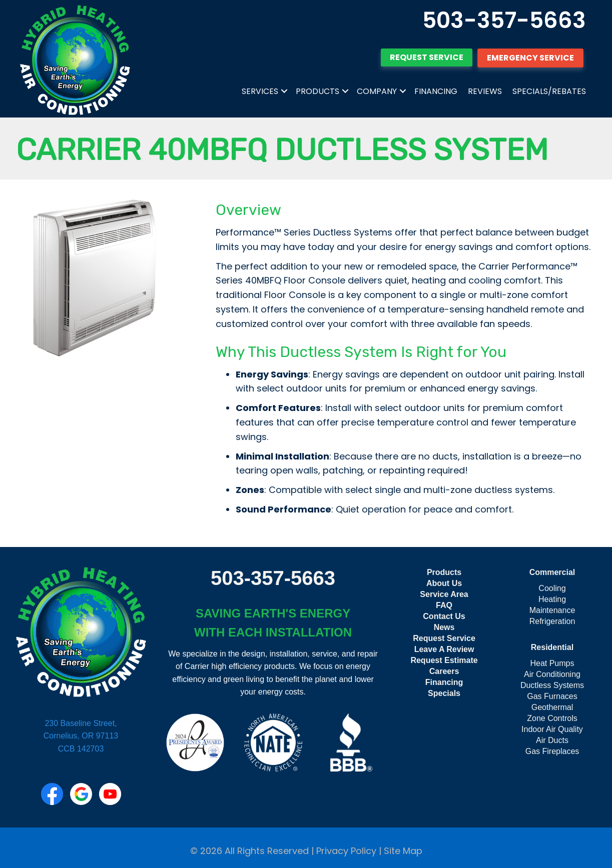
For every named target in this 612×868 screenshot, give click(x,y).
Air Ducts (552, 740)
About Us (444, 583)
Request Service (444, 638)
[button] (284, 91)
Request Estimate (444, 660)
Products (318, 91)
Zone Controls (552, 718)
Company (377, 91)
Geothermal (552, 707)
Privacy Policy (346, 851)
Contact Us (444, 616)
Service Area (444, 594)
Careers (444, 671)
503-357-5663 (504, 20)
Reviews (485, 91)
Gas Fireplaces (552, 751)
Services (260, 91)
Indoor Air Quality (552, 729)
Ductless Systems (552, 685)
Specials (444, 693)
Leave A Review (444, 649)
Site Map (403, 851)
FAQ (444, 605)
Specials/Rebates (549, 91)
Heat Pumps (552, 663)
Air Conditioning (552, 674)
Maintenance (552, 610)
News (444, 627)
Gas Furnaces (552, 696)
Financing (436, 91)
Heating (552, 599)
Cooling (552, 588)
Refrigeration (552, 621)
